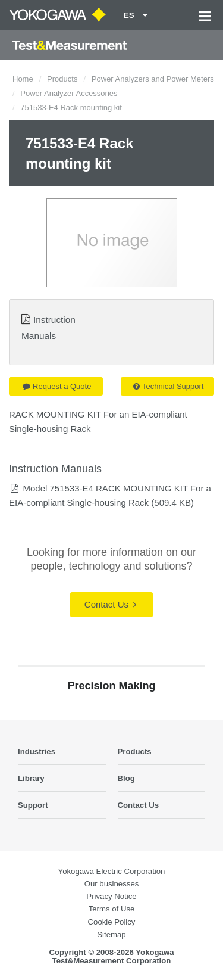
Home (23, 79)
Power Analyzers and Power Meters (153, 79)
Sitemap (111, 934)
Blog (126, 778)
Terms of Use (112, 909)
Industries (37, 752)
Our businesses (112, 884)
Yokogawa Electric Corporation (112, 871)
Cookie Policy (112, 922)
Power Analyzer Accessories (69, 93)
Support (33, 805)
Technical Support (168, 386)
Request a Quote (57, 386)
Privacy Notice (111, 896)
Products (62, 79)
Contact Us (110, 604)
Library (31, 778)
